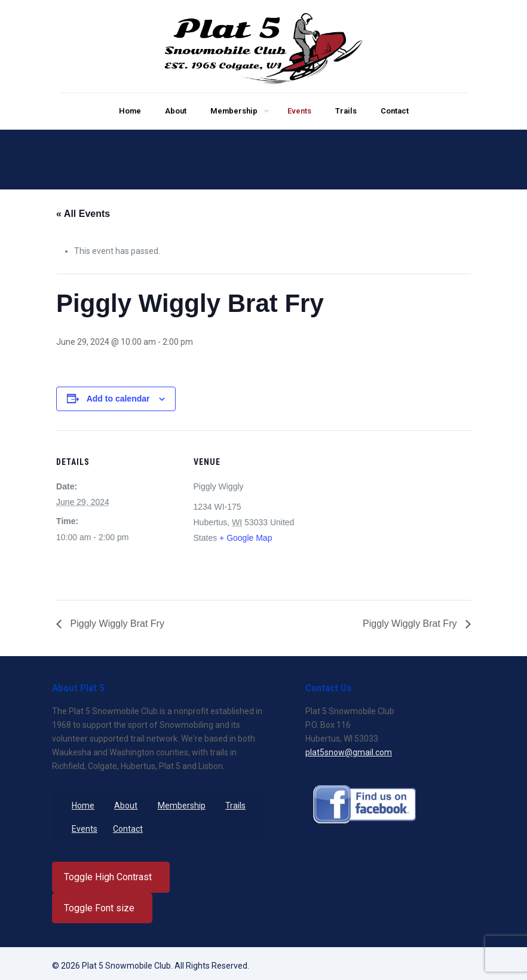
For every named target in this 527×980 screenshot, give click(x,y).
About (126, 806)
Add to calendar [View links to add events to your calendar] (118, 399)
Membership (182, 806)
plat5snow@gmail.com (349, 752)
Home (83, 806)
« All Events (83, 214)
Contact (128, 829)
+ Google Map (246, 538)
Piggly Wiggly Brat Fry (116, 624)
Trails (235, 806)
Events (85, 829)
